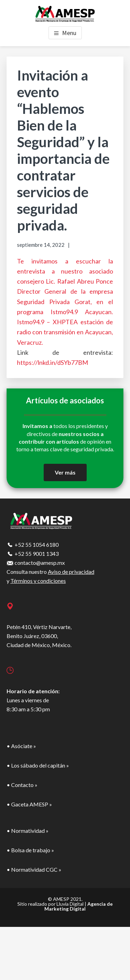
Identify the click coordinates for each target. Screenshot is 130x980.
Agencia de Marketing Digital (79, 906)
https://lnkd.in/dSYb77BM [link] (53, 362)
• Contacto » (22, 785)
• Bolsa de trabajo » (30, 850)
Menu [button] (69, 33)
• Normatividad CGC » (34, 869)
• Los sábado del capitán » (38, 765)
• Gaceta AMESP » (29, 804)
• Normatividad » (28, 831)
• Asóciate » (21, 746)
